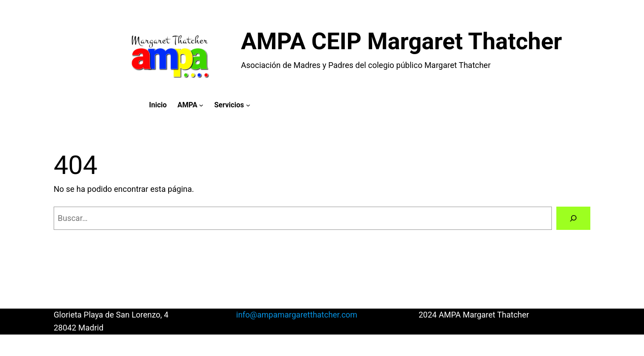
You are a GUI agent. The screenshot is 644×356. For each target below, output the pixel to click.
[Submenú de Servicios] (248, 105)
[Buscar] (573, 218)
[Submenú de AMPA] (201, 105)
